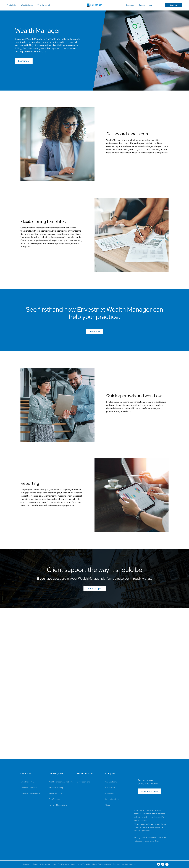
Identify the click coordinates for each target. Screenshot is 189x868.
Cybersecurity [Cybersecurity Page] (45, 864)
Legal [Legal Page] (54, 864)
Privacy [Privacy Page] (36, 864)
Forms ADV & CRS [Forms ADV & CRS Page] (84, 864)
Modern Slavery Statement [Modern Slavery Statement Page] (102, 864)
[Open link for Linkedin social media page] (159, 864)
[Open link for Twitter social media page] (163, 864)
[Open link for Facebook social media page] (167, 864)
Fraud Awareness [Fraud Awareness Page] (64, 864)
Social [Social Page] (73, 864)
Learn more (24, 61)
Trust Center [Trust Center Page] (27, 864)
